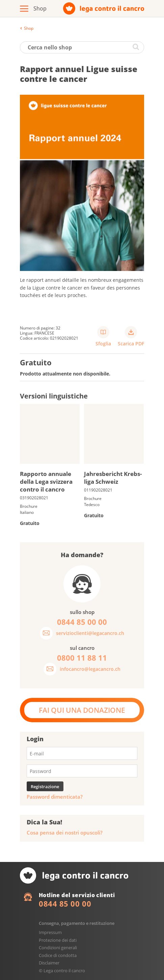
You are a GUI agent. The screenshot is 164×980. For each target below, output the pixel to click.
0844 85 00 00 (65, 904)
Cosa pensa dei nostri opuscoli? (65, 833)
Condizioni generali (58, 948)
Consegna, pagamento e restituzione (77, 923)
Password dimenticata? (55, 797)
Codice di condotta (58, 955)
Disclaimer (49, 963)
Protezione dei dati (58, 940)
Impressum (50, 932)
